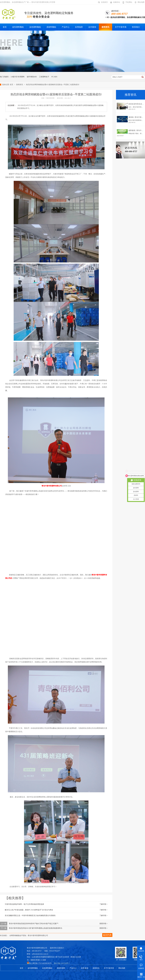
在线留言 (102, 2)
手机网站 (127, 2)
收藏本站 (114, 2)
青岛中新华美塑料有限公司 (38, 936)
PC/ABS (54, 77)
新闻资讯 (20, 85)
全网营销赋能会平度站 (18, 936)
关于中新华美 (109, 968)
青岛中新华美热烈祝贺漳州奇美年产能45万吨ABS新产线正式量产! (34, 924)
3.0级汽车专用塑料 (18, 77)
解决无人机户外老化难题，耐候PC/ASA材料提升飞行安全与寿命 (29, 910)
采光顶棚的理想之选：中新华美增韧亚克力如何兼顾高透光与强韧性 (30, 916)
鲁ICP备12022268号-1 (62, 963)
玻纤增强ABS (32, 77)
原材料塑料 (61, 968)
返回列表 (107, 935)
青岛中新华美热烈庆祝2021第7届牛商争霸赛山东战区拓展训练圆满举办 (36, 928)
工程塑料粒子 (44, 77)
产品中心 (73, 968)
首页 (12, 85)
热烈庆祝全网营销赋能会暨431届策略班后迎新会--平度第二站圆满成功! (53, 85)
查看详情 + (103, 924)
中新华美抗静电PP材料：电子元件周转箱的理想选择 (24, 904)
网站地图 (139, 2)
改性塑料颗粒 (33, 968)
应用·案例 (85, 968)
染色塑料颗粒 (47, 968)
